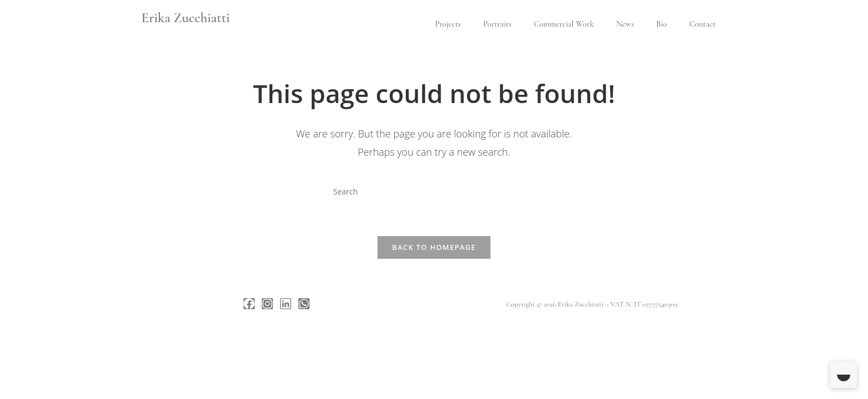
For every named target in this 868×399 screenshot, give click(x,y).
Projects (448, 24)
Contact (702, 24)
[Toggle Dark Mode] (844, 375)
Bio (662, 24)
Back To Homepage (434, 247)
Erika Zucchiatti (185, 18)
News (625, 24)
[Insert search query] (434, 191)
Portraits (497, 24)
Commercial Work (564, 24)
